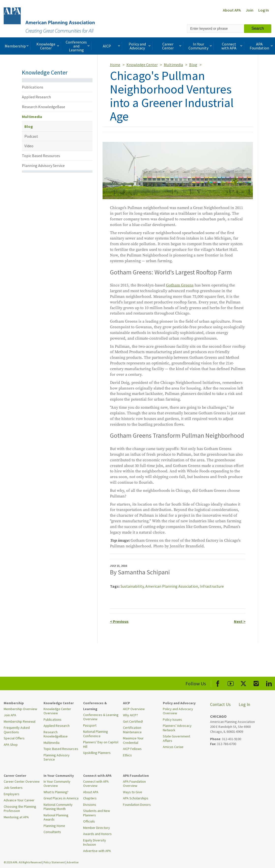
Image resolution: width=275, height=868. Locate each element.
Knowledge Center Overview (57, 711)
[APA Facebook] (218, 683)
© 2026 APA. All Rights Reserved (23, 862)
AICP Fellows (132, 749)
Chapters (90, 798)
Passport (90, 725)
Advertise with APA (97, 851)
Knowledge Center (48, 46)
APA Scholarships (136, 798)
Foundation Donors (137, 805)
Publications (33, 87)
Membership (17, 46)
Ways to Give (133, 792)
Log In (264, 10)
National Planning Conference (96, 734)
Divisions (90, 805)
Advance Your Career (19, 800)
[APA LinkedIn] (269, 683)
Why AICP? (130, 715)
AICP (112, 46)
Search (258, 28)
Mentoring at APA (16, 817)
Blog (29, 126)
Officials (89, 821)
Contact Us (220, 704)
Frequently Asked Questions (17, 730)
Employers (12, 794)
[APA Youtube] (231, 683)
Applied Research (36, 97)
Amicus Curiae (173, 747)
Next (240, 621)
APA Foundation (262, 46)
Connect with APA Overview (96, 784)
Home (115, 65)
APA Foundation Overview (134, 784)
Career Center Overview (22, 781)
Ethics (127, 755)
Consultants (52, 832)
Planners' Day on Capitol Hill (101, 744)
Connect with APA (232, 46)
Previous (119, 621)
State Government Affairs (176, 738)
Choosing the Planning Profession (20, 809)
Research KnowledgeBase (44, 107)
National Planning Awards (56, 817)
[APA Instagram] (256, 683)
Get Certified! (133, 721)
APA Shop (11, 745)
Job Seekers (13, 788)
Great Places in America (61, 798)
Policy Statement (54, 862)
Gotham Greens (180, 285)
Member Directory (97, 828)
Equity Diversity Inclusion (95, 842)
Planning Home (54, 826)
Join (250, 10)
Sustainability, (133, 586)
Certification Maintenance (132, 730)
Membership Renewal (20, 721)
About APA (232, 10)
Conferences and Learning (78, 46)
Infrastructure (212, 586)
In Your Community (201, 46)
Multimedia (32, 117)
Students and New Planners (97, 813)
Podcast (31, 136)
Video (29, 146)
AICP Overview (134, 709)
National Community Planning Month (58, 807)
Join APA (10, 715)
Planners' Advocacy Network (177, 728)
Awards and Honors (97, 834)
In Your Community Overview (57, 784)
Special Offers (14, 738)
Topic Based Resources (41, 156)
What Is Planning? (56, 792)
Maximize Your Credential (133, 740)
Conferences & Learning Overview (101, 717)
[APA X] (243, 683)
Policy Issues (172, 719)
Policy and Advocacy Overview (178, 711)
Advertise (73, 862)
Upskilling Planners (97, 753)
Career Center (172, 46)
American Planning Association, (173, 586)
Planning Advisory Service (43, 165)
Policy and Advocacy (140, 46)
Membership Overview (20, 709)
